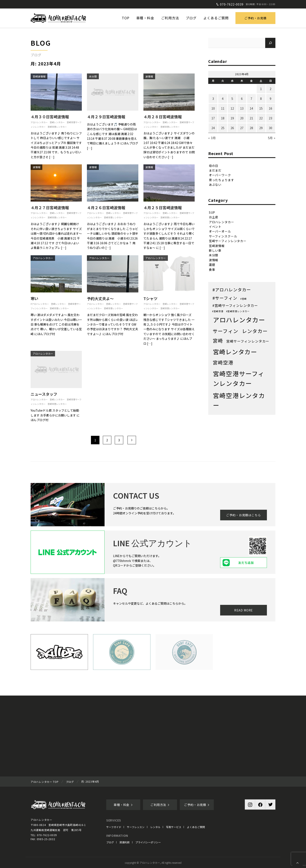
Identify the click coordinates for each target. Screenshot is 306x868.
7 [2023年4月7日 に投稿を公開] (251, 99)
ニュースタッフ (44, 394)
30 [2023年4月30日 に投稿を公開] (271, 128)
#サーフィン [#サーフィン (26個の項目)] (225, 298)
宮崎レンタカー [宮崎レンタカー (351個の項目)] (235, 352)
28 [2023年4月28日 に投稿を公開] (251, 128)
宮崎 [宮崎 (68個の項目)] (218, 341)
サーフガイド (114, 827)
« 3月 (212, 138)
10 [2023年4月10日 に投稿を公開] (213, 108)
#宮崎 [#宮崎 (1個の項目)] (244, 299)
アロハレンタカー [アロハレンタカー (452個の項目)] (239, 320)
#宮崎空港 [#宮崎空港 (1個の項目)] (218, 311)
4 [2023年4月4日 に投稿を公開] (223, 99)
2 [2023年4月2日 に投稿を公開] (271, 89)
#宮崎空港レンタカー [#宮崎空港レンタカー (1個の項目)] (238, 311)
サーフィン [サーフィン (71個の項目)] (226, 331)
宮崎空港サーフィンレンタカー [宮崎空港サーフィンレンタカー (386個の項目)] (239, 378)
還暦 (212, 265)
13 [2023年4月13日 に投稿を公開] (242, 108)
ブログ (110, 842)
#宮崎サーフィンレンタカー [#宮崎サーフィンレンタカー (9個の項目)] (235, 305)
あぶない (215, 185)
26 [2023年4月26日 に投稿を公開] (232, 128)
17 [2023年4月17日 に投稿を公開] (213, 118)
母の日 (214, 165)
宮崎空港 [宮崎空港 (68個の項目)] (223, 362)
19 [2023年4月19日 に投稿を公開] (232, 118)
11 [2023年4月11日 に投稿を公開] (223, 108)
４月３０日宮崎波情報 (50, 117)
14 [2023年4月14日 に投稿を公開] (251, 108)
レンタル (155, 827)
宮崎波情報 (39, 76)
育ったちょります (222, 180)
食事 (212, 269)
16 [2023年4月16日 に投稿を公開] (271, 108)
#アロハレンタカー (40, 304)
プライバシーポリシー (148, 842)
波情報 (149, 76)
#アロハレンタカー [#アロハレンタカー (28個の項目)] (232, 290)
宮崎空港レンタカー (57, 127)
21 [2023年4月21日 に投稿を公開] (251, 118)
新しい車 (215, 250)
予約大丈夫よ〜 (100, 298)
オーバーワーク (220, 175)
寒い (34, 298)
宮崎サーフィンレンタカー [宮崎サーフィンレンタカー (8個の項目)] (248, 341)
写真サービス (174, 827)
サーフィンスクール (223, 236)
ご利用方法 (160, 805)
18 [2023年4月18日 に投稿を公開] (223, 118)
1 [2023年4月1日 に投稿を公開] (261, 89)
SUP (212, 212)
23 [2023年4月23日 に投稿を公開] (271, 118)
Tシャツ (150, 298)
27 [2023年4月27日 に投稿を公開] (242, 128)
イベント (215, 227)
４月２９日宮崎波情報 (106, 117)
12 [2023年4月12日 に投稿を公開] (232, 108)
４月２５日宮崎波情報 (163, 207)
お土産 (214, 217)
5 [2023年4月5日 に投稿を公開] (232, 99)
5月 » (272, 138)
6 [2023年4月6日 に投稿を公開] (242, 99)
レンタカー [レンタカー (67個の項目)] (255, 331)
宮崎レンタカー (57, 122)
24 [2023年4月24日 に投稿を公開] (213, 128)
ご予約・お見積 (255, 18)
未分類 (93, 76)
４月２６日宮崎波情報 (106, 207)
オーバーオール (220, 231)
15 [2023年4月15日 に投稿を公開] (261, 108)
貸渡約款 (125, 842)
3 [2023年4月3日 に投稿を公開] (213, 99)
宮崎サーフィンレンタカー (228, 241)
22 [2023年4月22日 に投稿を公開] (261, 118)
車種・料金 (123, 805)
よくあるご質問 (196, 827)
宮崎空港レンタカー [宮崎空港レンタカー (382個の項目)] (239, 400)
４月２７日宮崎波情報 (50, 207)
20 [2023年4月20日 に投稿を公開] (242, 118)
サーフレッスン (136, 827)
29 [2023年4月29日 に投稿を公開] (261, 128)
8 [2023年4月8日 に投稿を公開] (261, 99)
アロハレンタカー (39, 122)
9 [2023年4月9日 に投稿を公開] (271, 99)
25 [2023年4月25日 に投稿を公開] (223, 128)
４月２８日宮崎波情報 (163, 117)
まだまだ (215, 170)
